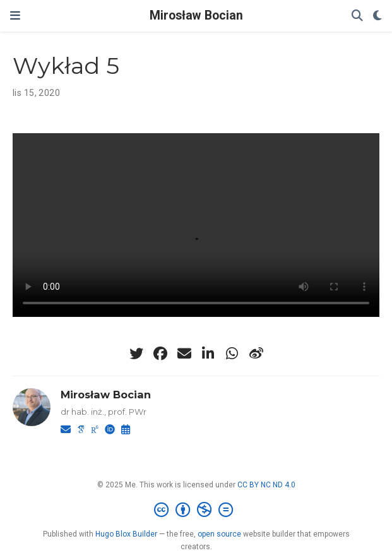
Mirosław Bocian (196, 15)
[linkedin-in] (208, 354)
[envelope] (184, 354)
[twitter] (136, 354)
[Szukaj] (357, 16)
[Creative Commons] (196, 510)
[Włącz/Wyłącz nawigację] (15, 16)
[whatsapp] (232, 354)
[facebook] (160, 354)
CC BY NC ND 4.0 (266, 485)
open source (219, 534)
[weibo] (256, 354)
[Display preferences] (377, 16)
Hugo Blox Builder (126, 534)
